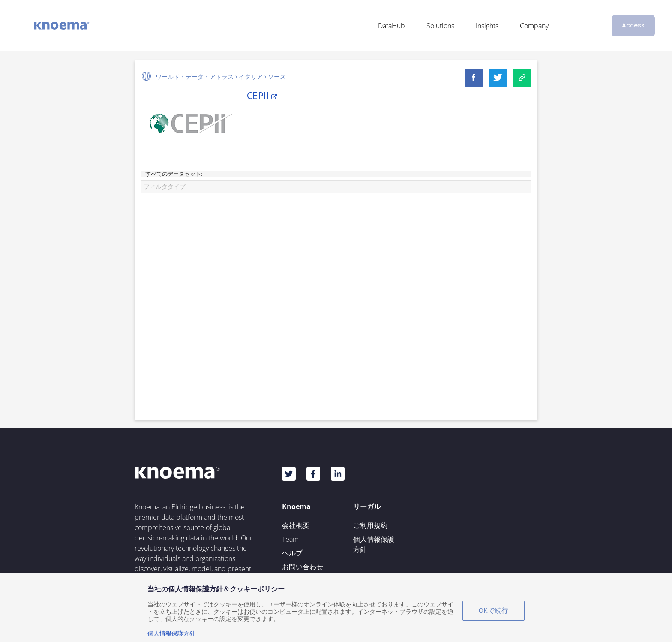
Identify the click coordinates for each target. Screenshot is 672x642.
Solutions (440, 26)
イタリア (251, 77)
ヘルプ (292, 553)
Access (633, 25)
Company (534, 26)
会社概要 (296, 525)
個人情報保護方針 (374, 544)
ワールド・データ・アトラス (195, 77)
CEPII (262, 95)
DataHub (391, 26)
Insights (487, 26)
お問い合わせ (303, 567)
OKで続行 (493, 610)
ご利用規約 (370, 525)
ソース (277, 77)
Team (290, 539)
